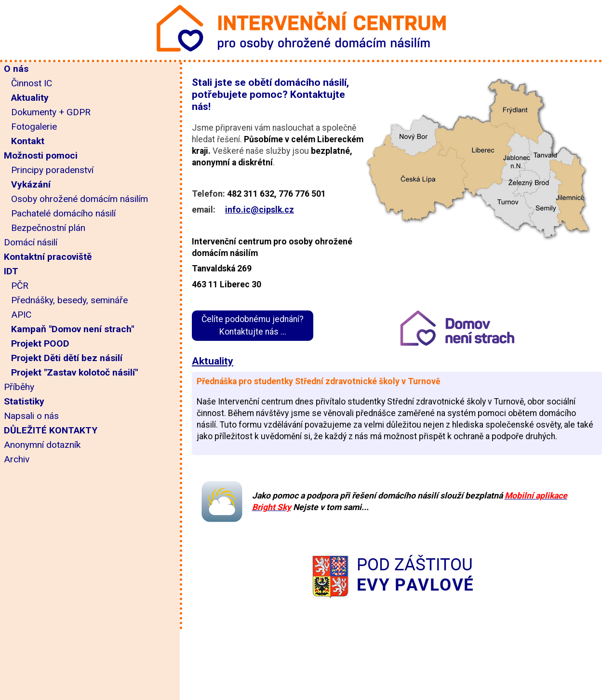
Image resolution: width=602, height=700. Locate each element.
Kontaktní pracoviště (48, 257)
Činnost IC (32, 83)
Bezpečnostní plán (48, 228)
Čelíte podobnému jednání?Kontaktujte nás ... (253, 325)
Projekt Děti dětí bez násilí (67, 358)
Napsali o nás (31, 416)
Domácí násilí (31, 242)
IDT (11, 271)
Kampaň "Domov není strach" (73, 329)
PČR (20, 286)
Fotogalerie (34, 127)
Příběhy (19, 387)
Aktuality (30, 98)
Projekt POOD (40, 343)
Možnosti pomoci (41, 155)
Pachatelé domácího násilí (63, 213)
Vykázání (31, 184)
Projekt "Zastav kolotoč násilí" (74, 372)
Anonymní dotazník (42, 445)
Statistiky (24, 401)
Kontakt (28, 141)
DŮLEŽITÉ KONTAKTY (51, 430)
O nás (16, 69)
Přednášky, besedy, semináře (69, 300)
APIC (21, 315)
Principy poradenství (52, 170)
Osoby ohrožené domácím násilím (80, 199)
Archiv (17, 459)
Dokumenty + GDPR (51, 112)
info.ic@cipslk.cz (260, 210)
